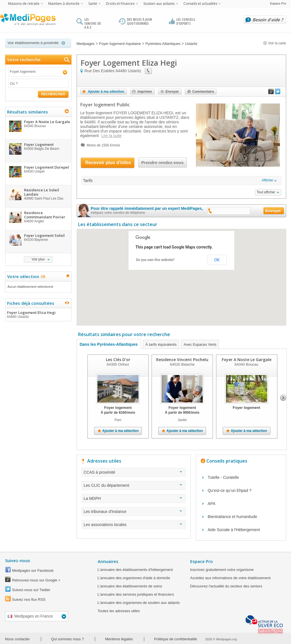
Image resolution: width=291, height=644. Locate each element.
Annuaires (108, 561)
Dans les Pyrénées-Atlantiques (109, 344)
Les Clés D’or (118, 360)
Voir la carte (275, 43)
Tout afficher (266, 192)
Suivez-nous (18, 560)
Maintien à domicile (64, 4)
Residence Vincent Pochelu (182, 360)
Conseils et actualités (200, 4)
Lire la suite (112, 136)
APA (212, 504)
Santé (93, 4)
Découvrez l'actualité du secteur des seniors (226, 586)
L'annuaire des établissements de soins (130, 586)
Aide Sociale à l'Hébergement (234, 530)
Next (283, 398)
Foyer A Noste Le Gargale (246, 360)
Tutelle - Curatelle (223, 477)
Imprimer (145, 92)
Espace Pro (278, 3)
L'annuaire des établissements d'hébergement (135, 570)
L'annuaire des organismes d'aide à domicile (134, 578)
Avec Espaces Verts (200, 344)
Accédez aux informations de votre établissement (230, 578)
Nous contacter (17, 639)
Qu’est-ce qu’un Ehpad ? (230, 490)
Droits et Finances (120, 4)
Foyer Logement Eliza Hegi (38, 314)
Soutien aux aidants (159, 4)
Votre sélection (25, 276)
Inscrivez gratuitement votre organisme (222, 570)
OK (217, 260)
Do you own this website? (155, 260)
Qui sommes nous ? (68, 639)
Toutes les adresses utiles (119, 611)
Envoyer (172, 92)
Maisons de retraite (24, 4)
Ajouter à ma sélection (106, 92)
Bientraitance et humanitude (233, 517)
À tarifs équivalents (161, 344)
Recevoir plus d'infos (108, 162)
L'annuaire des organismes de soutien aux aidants (139, 603)
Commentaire (203, 92)
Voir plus (38, 259)
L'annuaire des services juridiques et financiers (136, 594)
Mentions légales (119, 639)
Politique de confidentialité (176, 639)
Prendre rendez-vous (163, 162)
